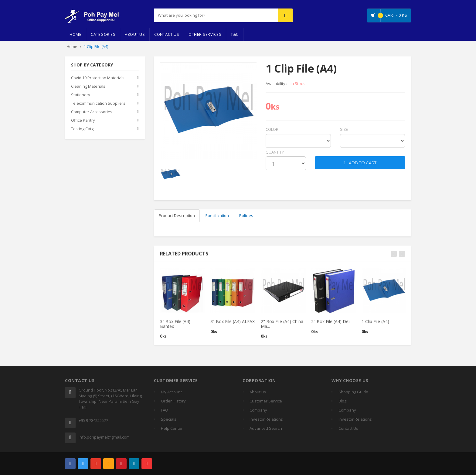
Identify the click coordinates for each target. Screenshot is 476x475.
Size (344, 129)
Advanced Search (266, 428)
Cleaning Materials (88, 87)
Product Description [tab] (177, 215)
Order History (173, 401)
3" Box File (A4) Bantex (175, 327)
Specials (169, 419)
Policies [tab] (246, 215)
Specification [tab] (217, 215)
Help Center (172, 428)
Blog (342, 401)
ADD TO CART (360, 163)
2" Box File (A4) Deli (331, 324)
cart (320, 152)
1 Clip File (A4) (375, 324)
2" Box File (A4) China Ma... (282, 327)
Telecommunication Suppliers (98, 103)
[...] (201, 15)
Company (258, 410)
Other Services (205, 34)
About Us (135, 34)
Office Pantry (83, 120)
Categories (103, 34)
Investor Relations (266, 419)
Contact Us (167, 34)
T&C (235, 34)
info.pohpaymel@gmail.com (104, 437)
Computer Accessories (92, 112)
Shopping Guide (353, 392)
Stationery (81, 95)
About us (258, 392)
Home (75, 34)
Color (272, 129)
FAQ (165, 410)
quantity (275, 152)
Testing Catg (82, 129)
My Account (171, 392)
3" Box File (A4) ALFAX (233, 324)
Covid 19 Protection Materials (98, 78)
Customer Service (266, 401)
